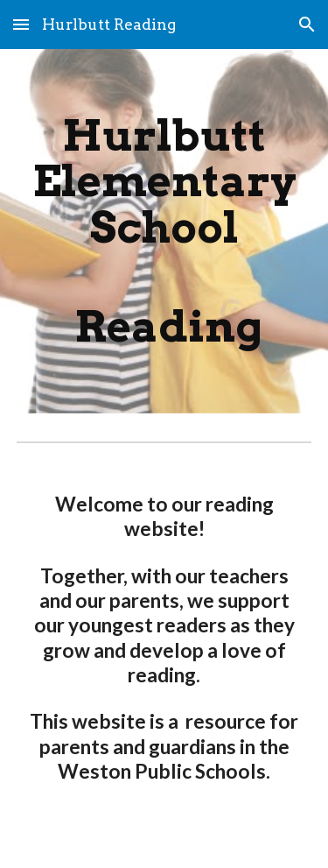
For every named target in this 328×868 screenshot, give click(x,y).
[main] (164, 231)
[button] (21, 24)
